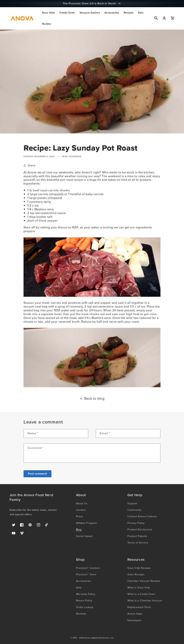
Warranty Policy (86, 594)
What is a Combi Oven (141, 594)
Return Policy (84, 600)
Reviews (81, 614)
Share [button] (29, 165)
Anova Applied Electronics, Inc (99, 638)
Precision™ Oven (86, 574)
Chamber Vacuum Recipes (144, 581)
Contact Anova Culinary (142, 516)
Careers (81, 510)
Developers (134, 620)
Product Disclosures (140, 529)
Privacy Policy (136, 523)
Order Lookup (85, 607)
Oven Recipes (136, 574)
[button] (48, 13)
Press (80, 516)
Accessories (84, 581)
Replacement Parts (139, 607)
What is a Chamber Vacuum (145, 600)
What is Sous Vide (139, 588)
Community (134, 510)
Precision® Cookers (88, 568)
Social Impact (84, 536)
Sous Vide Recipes (139, 568)
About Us (82, 503)
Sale (79, 588)
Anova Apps (135, 614)
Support (132, 503)
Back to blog (92, 399)
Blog (79, 529)
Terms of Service (138, 543)
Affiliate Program (87, 523)
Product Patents (137, 536)
